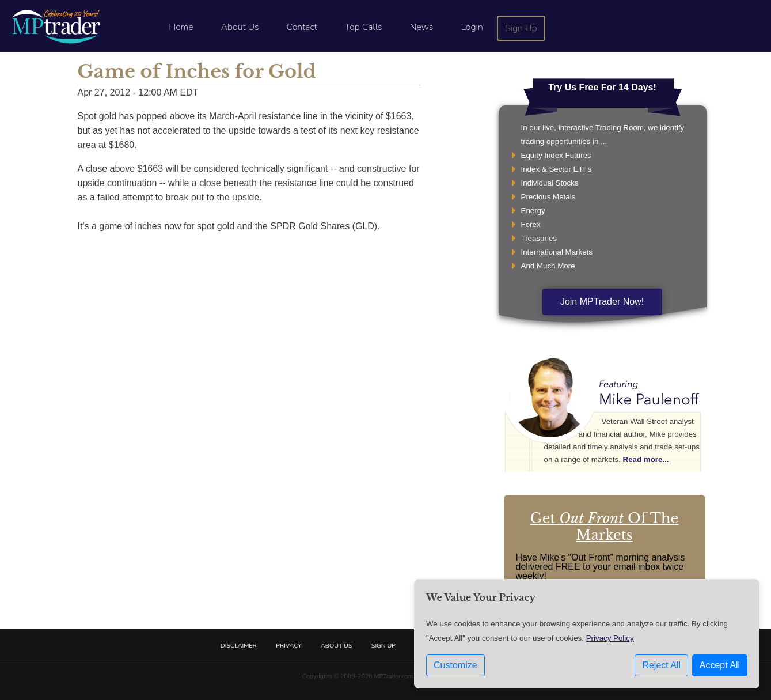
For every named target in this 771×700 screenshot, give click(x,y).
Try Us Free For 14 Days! (602, 87)
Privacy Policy (610, 638)
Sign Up (521, 28)
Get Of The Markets (605, 527)
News (422, 27)
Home (181, 27)
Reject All (661, 665)
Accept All (720, 665)
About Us (240, 27)
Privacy (288, 646)
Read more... (646, 459)
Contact (302, 27)
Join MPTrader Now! (602, 302)
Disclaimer (239, 646)
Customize (455, 665)
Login (472, 27)
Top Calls (364, 27)
